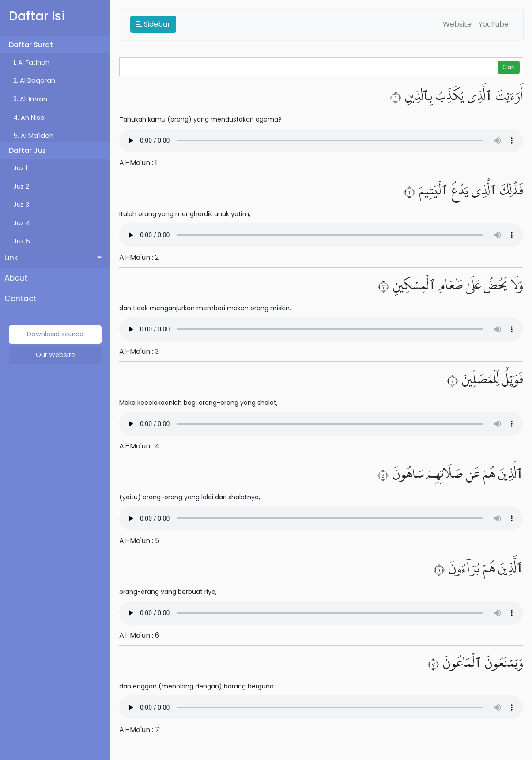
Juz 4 (22, 223)
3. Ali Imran (30, 99)
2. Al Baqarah (34, 80)
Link (11, 258)
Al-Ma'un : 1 (138, 163)
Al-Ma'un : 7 (139, 730)
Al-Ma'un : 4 (140, 446)
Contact (21, 299)
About (16, 278)
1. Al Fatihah (31, 62)
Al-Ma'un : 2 (139, 257)
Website (457, 24)
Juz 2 (21, 186)
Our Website (55, 355)
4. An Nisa (29, 118)
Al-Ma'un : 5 (139, 541)
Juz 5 (22, 241)
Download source (55, 334)
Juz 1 (20, 168)
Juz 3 (21, 205)
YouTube (494, 24)
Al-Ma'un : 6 (139, 635)
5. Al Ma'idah (33, 136)
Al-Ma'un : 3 (139, 351)
